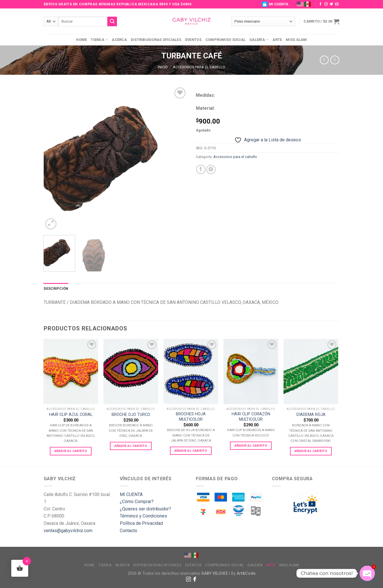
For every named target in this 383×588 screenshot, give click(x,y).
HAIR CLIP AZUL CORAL (71, 415)
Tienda (99, 40)
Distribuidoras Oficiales (156, 40)
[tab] (56, 289)
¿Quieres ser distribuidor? (145, 509)
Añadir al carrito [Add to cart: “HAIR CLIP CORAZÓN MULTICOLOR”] (251, 446)
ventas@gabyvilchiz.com (68, 531)
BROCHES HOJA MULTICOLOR (191, 417)
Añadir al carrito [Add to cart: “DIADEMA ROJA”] (311, 451)
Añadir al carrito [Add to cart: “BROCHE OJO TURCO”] (131, 446)
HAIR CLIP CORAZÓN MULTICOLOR (251, 417)
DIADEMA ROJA (311, 415)
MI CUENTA (275, 4)
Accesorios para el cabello (199, 67)
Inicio (163, 67)
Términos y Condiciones (143, 516)
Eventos (193, 40)
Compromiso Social (225, 40)
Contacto (129, 531)
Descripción (56, 288)
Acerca (119, 40)
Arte (277, 40)
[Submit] (112, 21)
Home (81, 40)
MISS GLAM (296, 40)
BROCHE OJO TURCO (131, 415)
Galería (259, 40)
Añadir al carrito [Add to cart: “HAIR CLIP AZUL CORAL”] (71, 451)
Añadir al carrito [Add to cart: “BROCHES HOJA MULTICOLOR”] (191, 451)
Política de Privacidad (141, 523)
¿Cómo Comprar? (137, 502)
